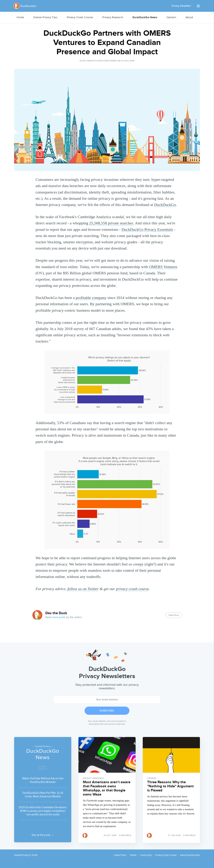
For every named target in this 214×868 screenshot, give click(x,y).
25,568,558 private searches (111, 223)
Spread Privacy (22, 855)
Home (20, 17)
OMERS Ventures (163, 267)
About (189, 17)
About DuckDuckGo (190, 855)
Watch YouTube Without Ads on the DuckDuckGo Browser (43, 780)
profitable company (91, 298)
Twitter (133, 855)
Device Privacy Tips (45, 17)
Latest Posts (120, 855)
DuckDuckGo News (145, 17)
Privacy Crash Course (80, 17)
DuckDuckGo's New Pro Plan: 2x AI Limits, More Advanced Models (43, 794)
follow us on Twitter (83, 589)
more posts (59, 617)
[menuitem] (20, 17)
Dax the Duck (56, 613)
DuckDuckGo (165, 205)
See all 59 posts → (43, 835)
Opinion (171, 17)
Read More (174, 615)
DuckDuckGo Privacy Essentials (147, 229)
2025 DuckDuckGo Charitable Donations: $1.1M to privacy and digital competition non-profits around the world (43, 810)
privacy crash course (132, 589)
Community (146, 855)
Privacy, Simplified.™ (182, 6)
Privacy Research (113, 17)
